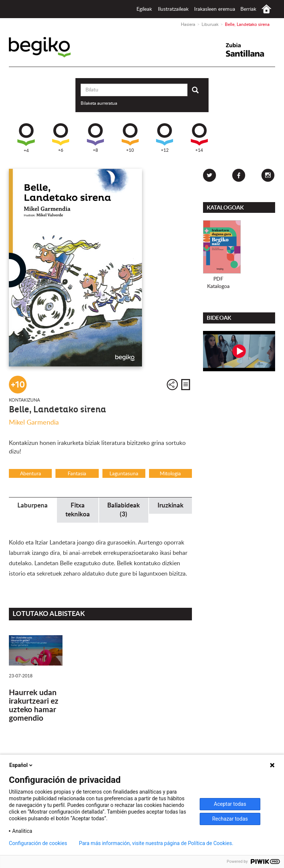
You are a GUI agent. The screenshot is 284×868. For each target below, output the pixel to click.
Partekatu (172, 385)
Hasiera (266, 9)
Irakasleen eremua (215, 9)
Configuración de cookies (38, 843)
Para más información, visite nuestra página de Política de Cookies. (156, 843)
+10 (130, 138)
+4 (26, 138)
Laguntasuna (124, 474)
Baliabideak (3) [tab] (124, 510)
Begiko (50, 47)
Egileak (144, 9)
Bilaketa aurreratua (99, 103)
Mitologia (170, 474)
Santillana (250, 50)
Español (21, 765)
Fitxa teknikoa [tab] (78, 510)
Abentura (31, 474)
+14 (199, 138)
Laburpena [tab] (33, 505)
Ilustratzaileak (173, 9)
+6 (61, 138)
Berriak (248, 9)
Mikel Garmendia (34, 423)
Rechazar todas (230, 819)
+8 (95, 138)
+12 (165, 138)
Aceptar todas (230, 804)
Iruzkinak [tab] (170, 505)
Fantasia (77, 474)
